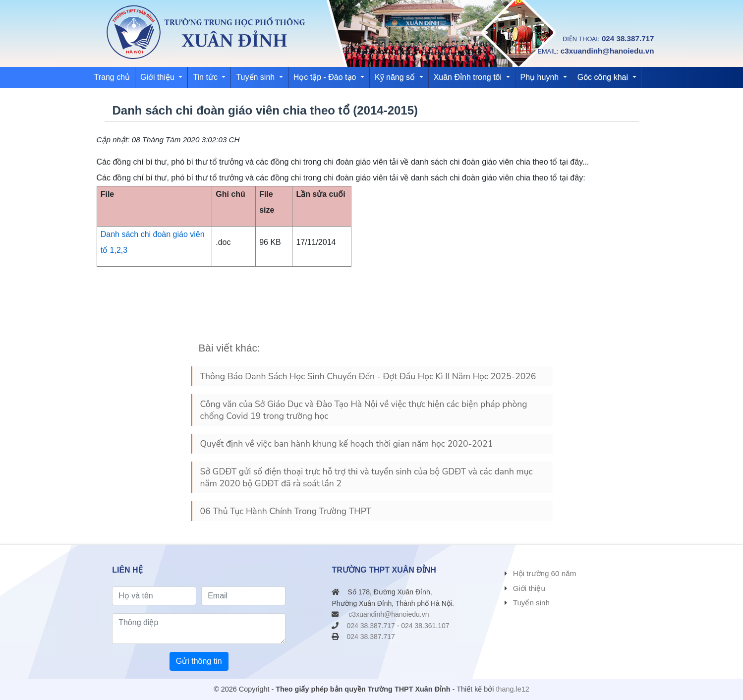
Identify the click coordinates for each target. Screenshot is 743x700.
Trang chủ (112, 77)
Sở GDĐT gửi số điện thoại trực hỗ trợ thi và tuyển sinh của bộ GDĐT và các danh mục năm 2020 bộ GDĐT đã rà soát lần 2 (367, 477)
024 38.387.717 (628, 38)
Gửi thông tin (199, 661)
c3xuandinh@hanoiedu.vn (607, 51)
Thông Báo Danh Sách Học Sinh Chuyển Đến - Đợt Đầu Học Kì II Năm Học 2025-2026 (368, 376)
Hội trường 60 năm (545, 573)
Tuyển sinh (531, 603)
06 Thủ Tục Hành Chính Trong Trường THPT (286, 511)
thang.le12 (513, 689)
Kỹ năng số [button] (396, 77)
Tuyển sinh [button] (256, 77)
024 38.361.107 (425, 626)
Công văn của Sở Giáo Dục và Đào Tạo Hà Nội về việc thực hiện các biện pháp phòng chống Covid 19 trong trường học (364, 410)
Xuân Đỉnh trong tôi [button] (469, 77)
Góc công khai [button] (604, 77)
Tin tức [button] (206, 77)
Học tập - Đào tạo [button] (326, 77)
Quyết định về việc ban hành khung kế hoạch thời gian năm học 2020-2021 (347, 444)
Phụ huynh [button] (541, 77)
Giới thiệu (529, 588)
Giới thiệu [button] (158, 77)
